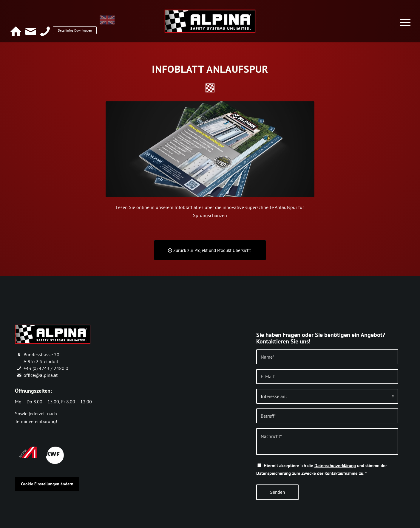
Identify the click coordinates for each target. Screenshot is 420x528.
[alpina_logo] (210, 21)
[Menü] (405, 19)
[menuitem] (127, 23)
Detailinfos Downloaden (82, 23)
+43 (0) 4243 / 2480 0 (46, 368)
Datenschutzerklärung (335, 466)
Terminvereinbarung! (36, 421)
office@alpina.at (41, 375)
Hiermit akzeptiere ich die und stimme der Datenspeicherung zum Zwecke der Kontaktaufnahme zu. (322, 469)
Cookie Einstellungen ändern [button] (47, 484)
